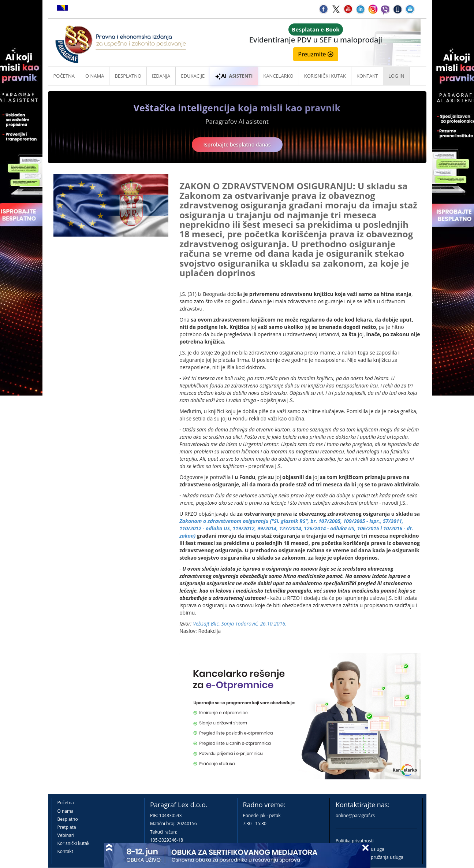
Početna (64, 76)
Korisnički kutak (74, 843)
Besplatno (128, 76)
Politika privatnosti (355, 841)
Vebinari (66, 835)
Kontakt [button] (367, 76)
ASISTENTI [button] (234, 76)
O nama (95, 76)
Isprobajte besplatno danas (237, 144)
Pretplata (67, 827)
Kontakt (65, 851)
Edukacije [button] (193, 76)
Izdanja (161, 76)
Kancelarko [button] (278, 76)
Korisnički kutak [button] (325, 76)
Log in (396, 76)
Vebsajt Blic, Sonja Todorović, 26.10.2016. (240, 624)
